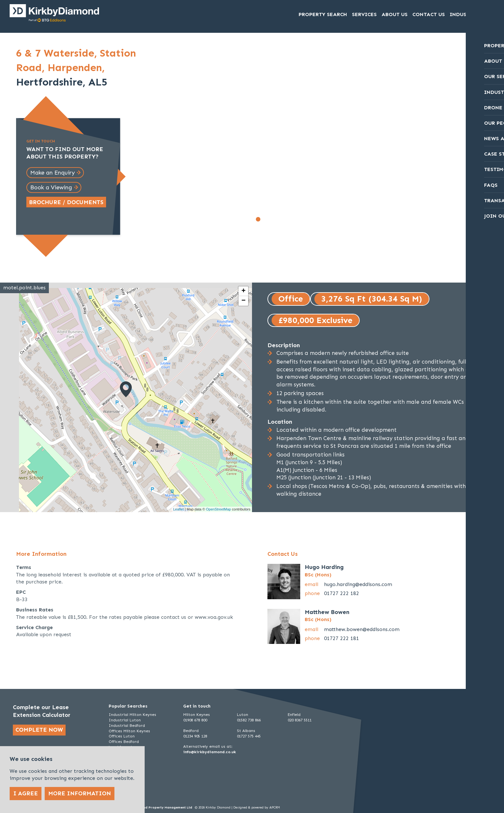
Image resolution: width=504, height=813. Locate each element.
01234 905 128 (195, 736)
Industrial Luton (125, 720)
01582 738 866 (249, 720)
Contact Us (429, 15)
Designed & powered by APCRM (257, 808)
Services (364, 15)
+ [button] (243, 291)
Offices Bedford (124, 742)
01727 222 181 (342, 638)
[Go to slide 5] (286, 219)
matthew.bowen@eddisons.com (362, 629)
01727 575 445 (249, 736)
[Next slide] (394, 138)
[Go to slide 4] (279, 219)
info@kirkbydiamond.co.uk (210, 752)
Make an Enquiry (53, 173)
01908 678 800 (195, 720)
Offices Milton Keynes (129, 731)
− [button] (243, 301)
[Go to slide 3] (272, 219)
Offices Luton (122, 736)
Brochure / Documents (66, 202)
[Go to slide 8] (308, 219)
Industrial (466, 15)
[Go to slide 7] (301, 219)
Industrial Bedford (127, 726)
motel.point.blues (24, 288)
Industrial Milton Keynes (132, 715)
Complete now (39, 730)
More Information (80, 793)
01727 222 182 (342, 593)
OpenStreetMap (219, 509)
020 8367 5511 (300, 720)
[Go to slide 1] (258, 219)
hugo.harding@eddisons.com (358, 584)
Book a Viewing (51, 187)
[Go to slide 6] (293, 219)
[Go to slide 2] (265, 219)
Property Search (323, 15)
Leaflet (179, 509)
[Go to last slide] (172, 138)
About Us (395, 15)
